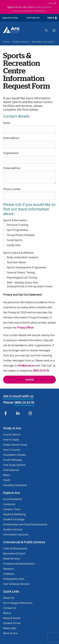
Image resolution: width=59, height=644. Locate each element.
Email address (11, 138)
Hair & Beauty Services (16, 584)
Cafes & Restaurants (15, 548)
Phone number (12, 189)
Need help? (10, 628)
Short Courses (12, 450)
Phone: (8, 402)
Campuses (9, 504)
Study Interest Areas (15, 445)
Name (7, 123)
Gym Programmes (16, 230)
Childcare (9, 574)
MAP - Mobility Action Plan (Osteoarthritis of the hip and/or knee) (28, 284)
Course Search (12, 435)
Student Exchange (14, 519)
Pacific (7, 480)
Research (9, 569)
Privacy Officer (25, 328)
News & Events (12, 618)
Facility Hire (12, 245)
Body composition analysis (21, 257)
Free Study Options (14, 465)
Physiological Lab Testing (20, 278)
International (33, 18)
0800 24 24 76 (41, 371)
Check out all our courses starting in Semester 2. (29, 9)
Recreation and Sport (43, 42)
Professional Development (19, 564)
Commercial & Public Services (24, 542)
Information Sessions (16, 535)
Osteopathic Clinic (14, 579)
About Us (9, 598)
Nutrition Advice (15, 262)
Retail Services (12, 559)
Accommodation (13, 499)
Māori (7, 475)
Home (6, 42)
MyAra (52, 18)
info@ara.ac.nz (26, 366)
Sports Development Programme (25, 267)
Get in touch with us (18, 396)
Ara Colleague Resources (18, 603)
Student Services (21, 42)
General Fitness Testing (19, 272)
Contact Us (10, 608)
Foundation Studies (15, 455)
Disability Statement (15, 485)
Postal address (12, 168)
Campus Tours (12, 509)
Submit (29, 380)
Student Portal (12, 623)
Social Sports (13, 240)
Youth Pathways (13, 460)
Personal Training (16, 225)
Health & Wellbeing (14, 514)
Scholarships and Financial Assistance (25, 524)
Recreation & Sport (14, 553)
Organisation (11, 153)
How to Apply (11, 440)
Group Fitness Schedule (19, 235)
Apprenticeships (10, 18)
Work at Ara (10, 633)
